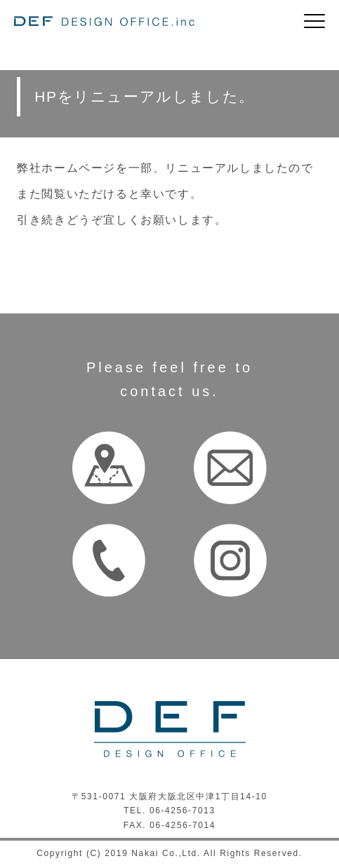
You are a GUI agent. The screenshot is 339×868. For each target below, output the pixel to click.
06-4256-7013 (182, 811)
